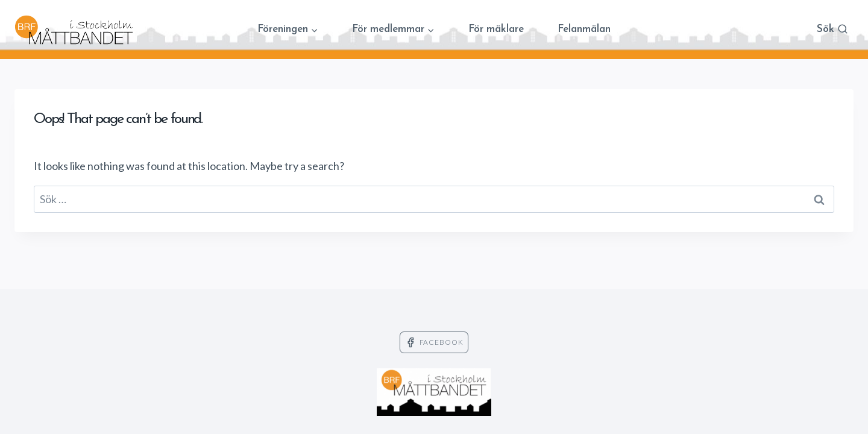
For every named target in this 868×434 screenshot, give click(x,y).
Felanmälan (584, 29)
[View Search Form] (832, 30)
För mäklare (496, 29)
